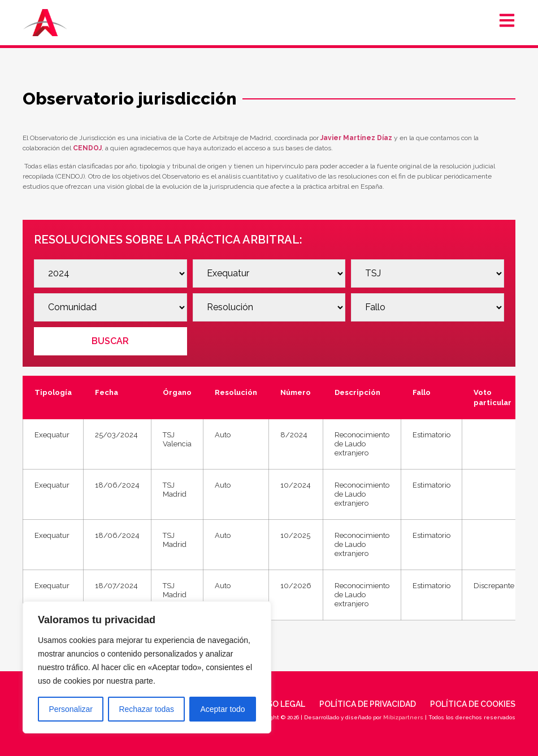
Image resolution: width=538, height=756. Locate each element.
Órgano (177, 392)
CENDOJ (87, 148)
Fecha (107, 392)
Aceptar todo (222, 709)
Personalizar (71, 709)
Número (296, 392)
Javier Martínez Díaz (356, 138)
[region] (147, 667)
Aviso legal (280, 704)
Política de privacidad (368, 704)
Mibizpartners (403, 717)
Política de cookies (473, 704)
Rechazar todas (146, 709)
